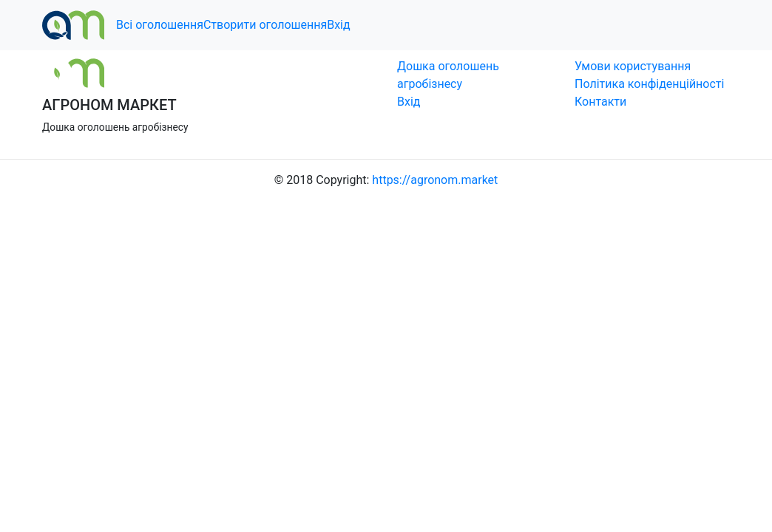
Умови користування (633, 66)
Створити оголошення (265, 25)
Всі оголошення (160, 25)
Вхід (338, 25)
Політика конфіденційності (649, 84)
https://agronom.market (435, 180)
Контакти (600, 102)
